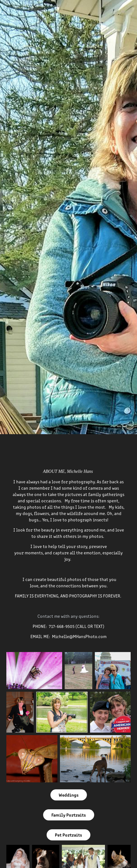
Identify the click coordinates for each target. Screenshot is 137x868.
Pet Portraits (68, 835)
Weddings (69, 795)
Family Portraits (69, 815)
